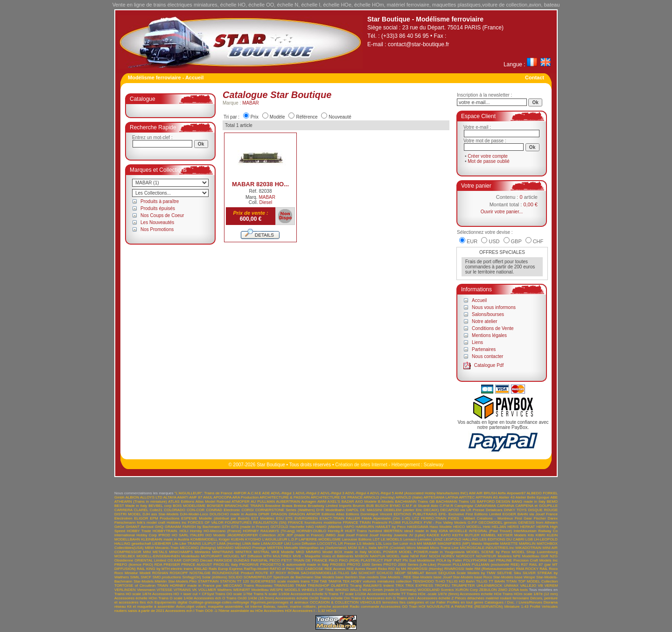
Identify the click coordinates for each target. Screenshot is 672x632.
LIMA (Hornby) (229, 544)
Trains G (358, 598)
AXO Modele (366, 502)
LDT (376, 539)
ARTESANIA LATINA (441, 497)
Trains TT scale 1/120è (347, 594)
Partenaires (484, 349)
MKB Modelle (283, 552)
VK (194, 590)
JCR (281, 535)
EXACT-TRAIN (332, 518)
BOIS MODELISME (189, 506)
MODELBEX (125, 556)
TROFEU (442, 586)
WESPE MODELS (285, 590)
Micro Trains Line (444, 548)
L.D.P (293, 539)
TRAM (301, 586)
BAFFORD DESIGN (494, 502)
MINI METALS (155, 552)
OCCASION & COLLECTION (334, 602)
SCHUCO (385, 573)
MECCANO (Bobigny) (198, 548)
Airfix (502, 493)
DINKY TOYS (515, 510)
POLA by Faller (449, 560)
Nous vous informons (494, 307)
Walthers (225, 590)
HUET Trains (356, 531)
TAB (323, 581)
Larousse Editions (357, 539)
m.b (413, 544)
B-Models (386, 502)
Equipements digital (171, 602)
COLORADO (175, 510)
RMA (520, 569)
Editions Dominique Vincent (369, 514)
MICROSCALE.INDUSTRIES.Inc (487, 548)
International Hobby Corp (136, 535)
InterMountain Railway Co (536, 531)
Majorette (491, 544)
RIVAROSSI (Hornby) (425, 569)
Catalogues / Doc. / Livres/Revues (514, 602)
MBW (149, 548)
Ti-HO (440, 581)
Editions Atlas (333, 514)
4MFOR (240, 493)
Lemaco (410, 539)
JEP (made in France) (305, 535)
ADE (266, 493)
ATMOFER (241, 502)
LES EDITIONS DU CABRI (502, 539)
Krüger (224, 539)
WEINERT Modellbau (251, 590)
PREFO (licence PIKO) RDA (138, 565)
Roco (553, 569)
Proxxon (444, 565)
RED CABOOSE (310, 569)
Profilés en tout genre (465, 602)
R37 (524, 565)
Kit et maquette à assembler (151, 607)
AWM (322, 502)
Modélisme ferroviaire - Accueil (166, 77)
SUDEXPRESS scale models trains (280, 581)
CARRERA (123, 510)
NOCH (434, 556)
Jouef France (357, 535)
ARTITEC (467, 497)
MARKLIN (527, 544)
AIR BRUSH (487, 493)
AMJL (208, 497)
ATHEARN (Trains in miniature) (141, 502)
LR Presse (347, 544)
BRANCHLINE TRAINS (245, 506)
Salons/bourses (488, 314)
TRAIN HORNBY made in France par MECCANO (200, 586)
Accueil (479, 300)
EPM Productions (164, 518)
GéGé (119, 527)
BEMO (553, 502)
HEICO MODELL (467, 527)
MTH (267, 556)
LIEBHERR (161, 544)
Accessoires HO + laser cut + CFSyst (183, 594)
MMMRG (313, 552)
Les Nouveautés (157, 222)
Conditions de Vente (493, 328)
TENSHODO (423, 581)
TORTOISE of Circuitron (135, 586)
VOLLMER (207, 590)
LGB (529, 539)
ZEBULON (488, 590)
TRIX (399, 586)
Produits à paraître (160, 201)
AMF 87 (196, 497)
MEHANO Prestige (250, 548)
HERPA (542, 527)
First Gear (523, 518)
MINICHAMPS (181, 552)
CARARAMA (485, 506)
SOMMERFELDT (258, 577)
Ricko (382, 569)
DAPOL (353, 510)
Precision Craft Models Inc (535, 560)
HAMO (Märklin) (329, 527)
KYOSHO (253, 539)
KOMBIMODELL (204, 539)
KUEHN (238, 539)
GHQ (159, 527)
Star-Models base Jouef (432, 577)
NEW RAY (419, 556)
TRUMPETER (463, 586)
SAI (354, 573)
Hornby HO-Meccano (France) (216, 531)
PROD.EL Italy (225, 565)
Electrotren (123, 518)
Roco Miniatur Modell (133, 573)
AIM (472, 493)
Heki (487, 527)
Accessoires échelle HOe (481, 594)
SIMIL (135, 577)
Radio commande (364, 607)
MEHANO (225, 548)
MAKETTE (509, 544)
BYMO (395, 506)
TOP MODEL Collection (538, 581)
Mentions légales (489, 335)
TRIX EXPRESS (419, 586)
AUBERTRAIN (288, 502)
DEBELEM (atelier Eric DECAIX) (411, 510)
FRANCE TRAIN (357, 523)
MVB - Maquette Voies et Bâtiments (323, 556)
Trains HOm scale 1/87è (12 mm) (530, 594)
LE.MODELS (392, 539)
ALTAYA (170, 497)
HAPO (349, 527)
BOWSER (215, 506)
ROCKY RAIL (537, 569)
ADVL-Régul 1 (283, 493)
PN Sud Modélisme (419, 560)
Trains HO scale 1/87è (133, 594)
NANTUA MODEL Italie (389, 556)
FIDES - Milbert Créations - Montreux (480, 518)
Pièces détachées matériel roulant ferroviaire (492, 598)
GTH (226, 527)
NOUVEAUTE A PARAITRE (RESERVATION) (465, 607)
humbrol (375, 531)
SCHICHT (367, 573)
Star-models (369, 577)
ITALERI (197, 535)
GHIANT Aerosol (140, 527)
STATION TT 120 (234, 581)
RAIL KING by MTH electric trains (165, 569)
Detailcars (494, 510)
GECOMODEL (490, 523)
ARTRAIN (484, 497)
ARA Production (246, 497)
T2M (315, 581)
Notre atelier (484, 321)
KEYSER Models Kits (516, 535)
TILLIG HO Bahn (460, 581)
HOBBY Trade (139, 531)
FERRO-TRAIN (434, 518)
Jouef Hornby (381, 535)
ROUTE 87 (265, 573)
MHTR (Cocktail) (391, 548)
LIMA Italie (251, 544)
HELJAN (499, 527)
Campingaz (464, 506)
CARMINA (505, 506)
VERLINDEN (125, 590)
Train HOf (417, 607)
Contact (535, 77)
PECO (275, 560)
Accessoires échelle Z (435, 598)
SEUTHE (504, 573)
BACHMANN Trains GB (415, 502)
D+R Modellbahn (331, 510)
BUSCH (382, 506)
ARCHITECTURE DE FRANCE (337, 497)
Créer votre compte (488, 156)
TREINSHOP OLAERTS (328, 586)
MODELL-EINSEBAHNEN (158, 556)
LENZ (438, 539)
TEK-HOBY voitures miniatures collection (377, 581)
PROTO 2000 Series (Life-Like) (409, 565)
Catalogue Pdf (489, 365)
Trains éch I (406, 598)
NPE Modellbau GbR (531, 556)
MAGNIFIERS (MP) (454, 544)
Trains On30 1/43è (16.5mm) (250, 598)
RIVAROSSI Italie (459, 569)
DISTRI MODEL (128, 514)
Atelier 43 (507, 497)
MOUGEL (231, 556)
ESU (280, 518)
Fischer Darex (546, 518)
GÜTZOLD (279, 527)
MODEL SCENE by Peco (488, 552)
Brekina (300, 506)
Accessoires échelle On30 (297, 598)
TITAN (512, 581)
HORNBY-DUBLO (311, 531)
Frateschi (380, 523)
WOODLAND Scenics (436, 590)
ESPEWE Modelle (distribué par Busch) (215, 518)
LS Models (366, 544)
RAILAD (201, 569)
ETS (289, 518)
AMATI (183, 497)
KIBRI (541, 535)
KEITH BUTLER (466, 535)
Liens (477, 342)
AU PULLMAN (263, 502)
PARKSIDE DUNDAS (231, 560)
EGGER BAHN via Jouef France (530, 514)
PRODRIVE (249, 565)
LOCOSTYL (327, 544)
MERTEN (275, 548)
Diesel (266, 202)
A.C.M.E (254, 493)
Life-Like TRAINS (187, 544)
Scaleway (434, 465)
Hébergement (406, 465)
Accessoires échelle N (309, 594)
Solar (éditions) (215, 577)
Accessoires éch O (209, 598)
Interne (256, 607)
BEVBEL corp (160, 506)
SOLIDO (235, 577)
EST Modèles (262, 518)
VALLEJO (528, 586)
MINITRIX (243, 552)
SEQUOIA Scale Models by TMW (467, 573)
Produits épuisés (158, 208)
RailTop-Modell (256, 569)
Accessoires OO (394, 607)
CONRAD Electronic (223, 510)
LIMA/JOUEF (272, 544)
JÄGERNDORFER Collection (251, 535)
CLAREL (141, 510)
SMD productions (167, 577)
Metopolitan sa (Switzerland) (323, 548)
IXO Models (215, 535)
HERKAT (528, 527)
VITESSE (164, 590)
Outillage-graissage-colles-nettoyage (219, 602)
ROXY (281, 573)
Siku (518, 573)
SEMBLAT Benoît (422, 573)
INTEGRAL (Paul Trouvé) (491, 531)
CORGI (248, 510)
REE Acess (356, 569)
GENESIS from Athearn (538, 523)
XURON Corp (466, 590)
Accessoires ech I (180, 611)
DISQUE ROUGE (543, 510)
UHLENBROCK (490, 586)
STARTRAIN (208, 581)
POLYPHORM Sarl (479, 560)
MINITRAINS (223, 552)
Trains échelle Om (335, 598)
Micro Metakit (418, 548)
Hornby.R (336, 531)
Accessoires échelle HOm (136, 598)
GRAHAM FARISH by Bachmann (192, 527)
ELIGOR (141, 518)
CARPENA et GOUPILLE (536, 506)
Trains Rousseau (258, 586)
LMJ (288, 544)
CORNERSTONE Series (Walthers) (285, 510)
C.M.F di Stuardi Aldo (420, 506)
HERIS (513, 527)
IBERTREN (393, 531)
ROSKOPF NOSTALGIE (190, 573)
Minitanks (203, 552)
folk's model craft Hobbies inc (161, 523)
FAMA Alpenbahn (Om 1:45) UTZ (390, 518)
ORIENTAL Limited (150, 560)
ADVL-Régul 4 (357, 493)
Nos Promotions (157, 229)
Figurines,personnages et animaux (280, 602)
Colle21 (156, 510)
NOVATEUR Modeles (494, 556)
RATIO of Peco (282, 569)
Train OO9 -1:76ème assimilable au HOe (229, 611)
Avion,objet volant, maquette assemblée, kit (213, 607)
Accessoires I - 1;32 (309, 611)
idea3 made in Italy (421, 531)
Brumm (359, 506)
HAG (310, 527)
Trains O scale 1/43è (175, 598)
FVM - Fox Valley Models (445, 523)
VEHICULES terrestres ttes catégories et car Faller (403, 602)
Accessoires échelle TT (387, 594)
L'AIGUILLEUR (275, 539)
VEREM (551, 586)
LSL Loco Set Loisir (392, 544)
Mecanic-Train (167, 548)
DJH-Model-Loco (194, 514)
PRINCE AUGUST (196, 565)
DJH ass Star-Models (161, 514)
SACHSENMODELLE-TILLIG (325, 573)
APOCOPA (222, 497)
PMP (388, 560)
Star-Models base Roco (473, 577)
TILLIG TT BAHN (490, 581)
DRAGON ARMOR (304, 514)
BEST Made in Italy (131, 506)
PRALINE (504, 560)
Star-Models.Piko (182, 581)
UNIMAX (511, 586)
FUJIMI (395, 523)
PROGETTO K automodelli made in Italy (295, 565)
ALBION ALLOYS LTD (144, 497)
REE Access (335, 569)
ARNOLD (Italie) (409, 497)
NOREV (448, 556)
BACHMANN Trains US (455, 502)
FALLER (353, 518)
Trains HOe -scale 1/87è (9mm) (433, 594)
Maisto (477, 544)
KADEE (433, 535)
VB (541, 586)
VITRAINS (182, 590)
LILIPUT (209, 544)
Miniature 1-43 (517, 607)
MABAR (251, 103)
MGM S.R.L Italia (362, 548)
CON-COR (196, 510)
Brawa (287, 506)
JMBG (330, 535)
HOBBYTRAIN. (165, 531)
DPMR (264, 514)
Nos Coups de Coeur (162, 215)
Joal (341, 535)
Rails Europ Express (226, 569)
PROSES (338, 565)
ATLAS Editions (181, 502)
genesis (511, 523)
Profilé (535, 607)
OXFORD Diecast (198, 560)
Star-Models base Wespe (514, 577)
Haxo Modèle (441, 527)
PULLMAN (462, 565)
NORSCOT (465, 556)
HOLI (184, 531)
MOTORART (211, 556)
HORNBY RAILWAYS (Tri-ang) (269, 531)
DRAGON (279, 514)
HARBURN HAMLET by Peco (381, 527)
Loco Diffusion (304, 544)
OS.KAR (175, 560)
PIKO (333, 560)
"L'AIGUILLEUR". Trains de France (203, 493)
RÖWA (294, 573)
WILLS (356, 590)
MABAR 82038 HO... (260, 184)
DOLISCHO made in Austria (233, 514)
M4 (419, 544)
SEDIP (400, 573)
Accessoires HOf (278, 611)
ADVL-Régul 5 (382, 493)
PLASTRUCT (372, 560)
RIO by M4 (397, 569)
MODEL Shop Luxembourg (535, 552)
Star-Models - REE (395, 577)
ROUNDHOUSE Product (233, 573)
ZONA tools (518, 590)
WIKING (342, 590)
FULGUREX (413, 523)
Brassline (273, 506)
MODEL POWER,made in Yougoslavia (432, 552)
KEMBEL (489, 535)
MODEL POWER (383, 552)
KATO (446, 535)
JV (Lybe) (417, 535)
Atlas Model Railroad (213, 502)
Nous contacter (487, 356)
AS (495, 497)
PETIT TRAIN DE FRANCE (304, 560)
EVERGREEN (306, 518)
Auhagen (308, 502)
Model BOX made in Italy (344, 552)
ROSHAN (160, 573)
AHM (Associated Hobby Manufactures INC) (431, 493)
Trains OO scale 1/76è (234, 594)
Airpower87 (516, 493)
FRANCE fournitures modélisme (315, 523)
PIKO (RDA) (349, 560)
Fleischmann (125, 523)
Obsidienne (124, 560)
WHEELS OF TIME (318, 590)
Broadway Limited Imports (329, 506)
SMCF (146, 577)
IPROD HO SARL (173, 535)
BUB (370, 506)
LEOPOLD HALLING (461, 539)
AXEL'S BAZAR (341, 502)
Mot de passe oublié (489, 161)
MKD (300, 552)
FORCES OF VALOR (206, 523)
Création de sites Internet (361, 465)
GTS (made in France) (250, 527)
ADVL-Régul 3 (332, 493)
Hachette (297, 527)
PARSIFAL (259, 560)
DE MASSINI (371, 510)
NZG (554, 556)
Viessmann (146, 590)
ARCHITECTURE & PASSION (285, 497)
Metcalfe (291, 548)
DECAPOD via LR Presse (462, 510)
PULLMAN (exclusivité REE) (496, 565)
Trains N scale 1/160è (272, 594)
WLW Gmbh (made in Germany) (390, 590)
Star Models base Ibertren (336, 577)
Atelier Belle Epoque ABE (537, 497)
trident (388, 586)
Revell (371, 569)
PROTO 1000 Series (365, 565)
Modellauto (190, 556)
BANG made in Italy (528, 502)
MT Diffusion (251, 556)
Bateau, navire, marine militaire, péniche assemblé (306, 607)
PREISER (171, 565)
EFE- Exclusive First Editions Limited (470, 514)
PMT (397, 560)
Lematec (425, 539)
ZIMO (503, 590)
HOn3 (331, 611)
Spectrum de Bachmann (293, 577)
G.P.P (472, 523)
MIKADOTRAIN (528, 548)
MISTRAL (261, 552)
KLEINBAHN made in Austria (165, 539)
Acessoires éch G (381, 598)
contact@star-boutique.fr (419, 44)
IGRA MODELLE (453, 531)
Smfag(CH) (191, 577)
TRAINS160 (284, 586)
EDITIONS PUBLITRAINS (415, 514)
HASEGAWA (417, 527)
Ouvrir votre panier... (502, 212)
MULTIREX (282, 556)
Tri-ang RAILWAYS (366, 586)
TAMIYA (335, 581)
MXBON (361, 556)
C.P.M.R (446, 506)
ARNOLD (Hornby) (379, 497)
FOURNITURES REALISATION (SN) (256, 523)
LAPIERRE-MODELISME (320, 539)
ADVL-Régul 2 (307, 493)
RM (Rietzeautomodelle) (495, 569)
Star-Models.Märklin (150, 581)
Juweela (400, 535)
